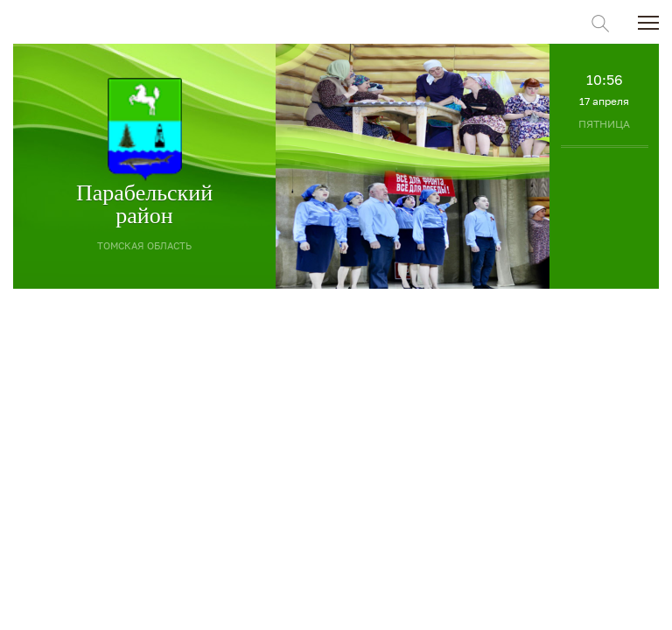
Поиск (600, 24)
